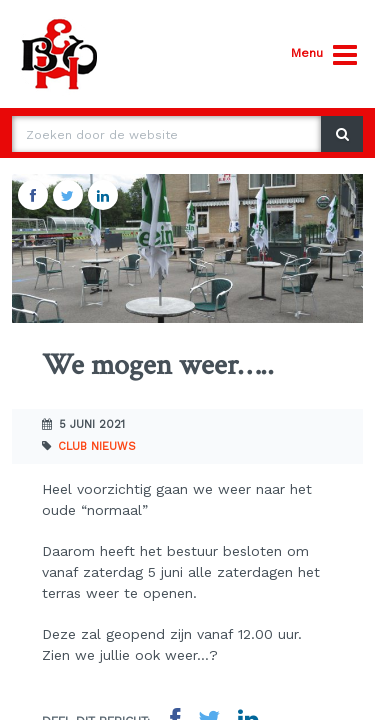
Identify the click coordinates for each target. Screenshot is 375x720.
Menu (324, 55)
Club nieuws (97, 446)
